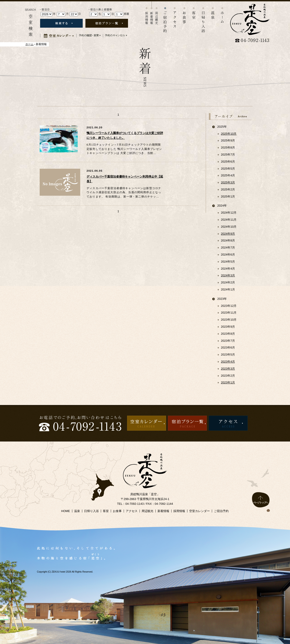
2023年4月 (228, 362)
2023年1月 (228, 382)
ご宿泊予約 (221, 511)
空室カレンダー (199, 511)
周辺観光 (157, 13)
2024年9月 (228, 234)
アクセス (175, 15)
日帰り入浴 (203, 17)
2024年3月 (228, 275)
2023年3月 (228, 369)
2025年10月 (229, 134)
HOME (66, 511)
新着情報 (152, 13)
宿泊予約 (165, 17)
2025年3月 (228, 182)
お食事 (184, 12)
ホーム (222, 12)
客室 (194, 10)
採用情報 (147, 13)
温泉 (213, 10)
